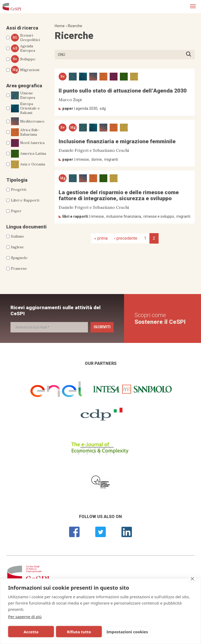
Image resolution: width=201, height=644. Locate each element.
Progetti (19, 189)
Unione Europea (23, 95)
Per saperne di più (25, 617)
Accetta (27, 632)
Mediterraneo (28, 121)
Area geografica (24, 86)
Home (60, 26)
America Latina (29, 154)
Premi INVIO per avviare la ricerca (190, 54)
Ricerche (75, 26)
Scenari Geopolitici (25, 38)
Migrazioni (25, 70)
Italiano (18, 236)
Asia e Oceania (28, 164)
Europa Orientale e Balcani (25, 108)
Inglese (17, 247)
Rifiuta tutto (66, 632)
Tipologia (17, 180)
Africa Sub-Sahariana (25, 132)
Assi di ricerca (22, 28)
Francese (19, 268)
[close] (192, 579)
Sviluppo (23, 59)
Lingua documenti (26, 227)
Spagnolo (19, 258)
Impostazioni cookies (110, 632)
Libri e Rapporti (25, 200)
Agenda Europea (23, 48)
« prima (101, 238)
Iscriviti (102, 327)
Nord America (28, 143)
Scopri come (160, 318)
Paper (16, 211)
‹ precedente (126, 238)
